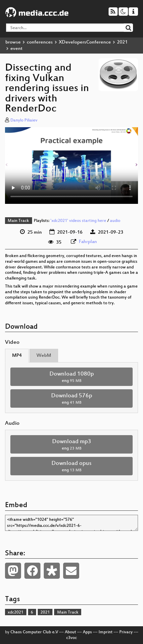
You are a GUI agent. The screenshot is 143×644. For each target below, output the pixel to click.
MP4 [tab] (17, 356)
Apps (87, 632)
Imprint (106, 632)
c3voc (71, 638)
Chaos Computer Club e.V (34, 632)
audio (115, 221)
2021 (122, 42)
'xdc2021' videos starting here (78, 221)
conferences (40, 42)
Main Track (18, 221)
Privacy (126, 632)
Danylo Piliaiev (24, 120)
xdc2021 (16, 613)
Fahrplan (88, 242)
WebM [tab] (44, 356)
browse (13, 42)
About (70, 632)
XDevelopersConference (85, 42)
